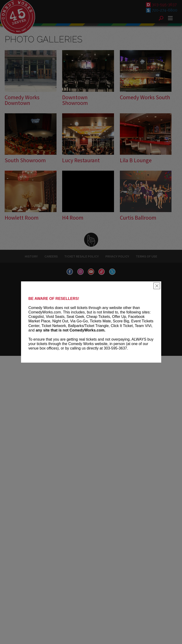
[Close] (157, 286)
